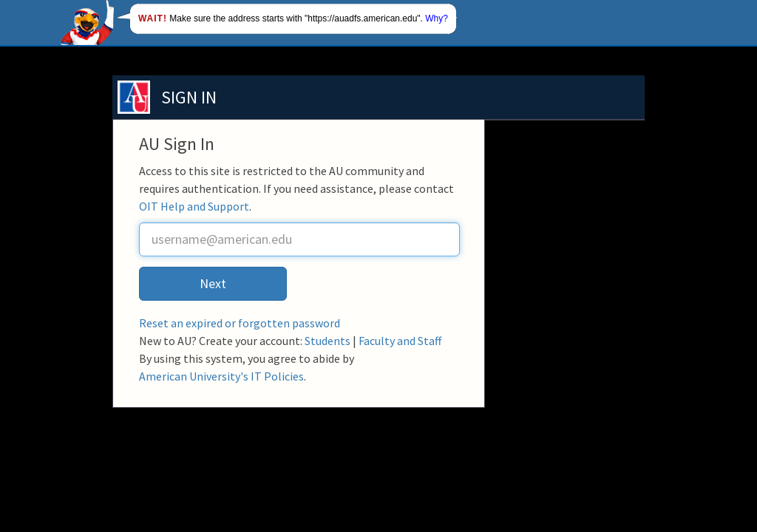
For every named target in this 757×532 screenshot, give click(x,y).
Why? (437, 18)
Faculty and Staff (400, 341)
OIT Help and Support (194, 206)
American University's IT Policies (221, 376)
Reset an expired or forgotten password (240, 323)
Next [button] (213, 283)
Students (327, 341)
